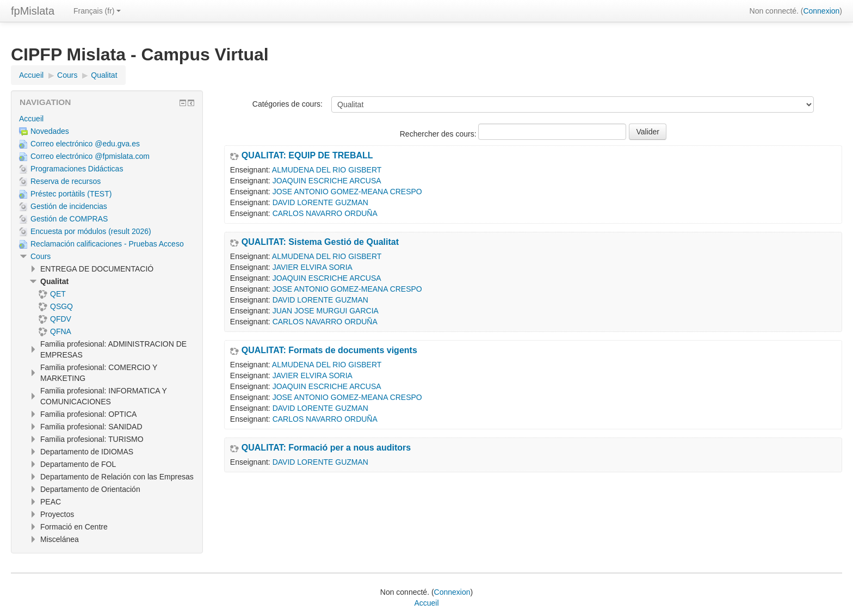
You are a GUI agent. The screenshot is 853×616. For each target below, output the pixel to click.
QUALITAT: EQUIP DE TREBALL (307, 156)
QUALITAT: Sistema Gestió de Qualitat (320, 242)
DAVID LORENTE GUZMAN (320, 202)
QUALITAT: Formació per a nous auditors (326, 448)
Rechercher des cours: (439, 134)
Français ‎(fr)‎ (97, 11)
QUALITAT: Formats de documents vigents (329, 350)
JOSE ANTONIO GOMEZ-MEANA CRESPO (347, 192)
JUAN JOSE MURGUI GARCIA (326, 311)
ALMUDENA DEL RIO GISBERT (327, 170)
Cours (41, 256)
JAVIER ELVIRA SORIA (313, 267)
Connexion (821, 11)
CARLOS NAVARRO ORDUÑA (325, 213)
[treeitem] (107, 119)
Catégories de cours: (288, 104)
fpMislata (33, 11)
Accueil (31, 119)
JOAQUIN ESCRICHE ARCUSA (327, 181)
